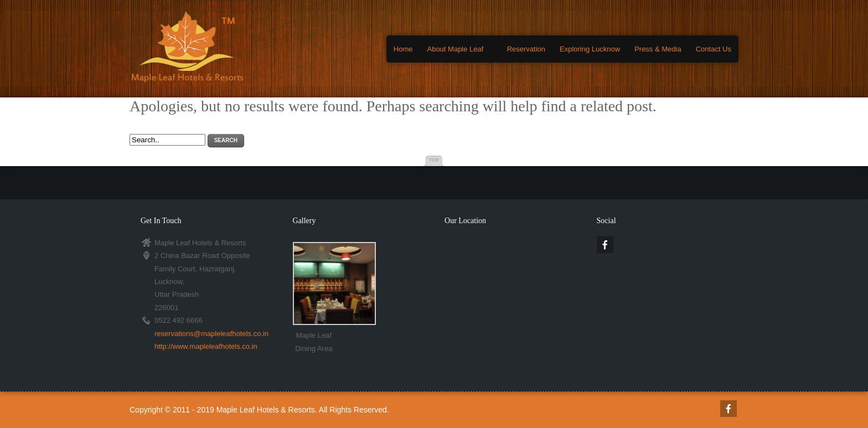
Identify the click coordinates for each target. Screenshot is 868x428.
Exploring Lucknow (590, 49)
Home (403, 49)
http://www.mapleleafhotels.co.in (206, 346)
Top (434, 160)
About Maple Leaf (455, 49)
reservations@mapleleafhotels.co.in (211, 334)
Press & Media (658, 49)
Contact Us (714, 49)
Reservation (526, 49)
